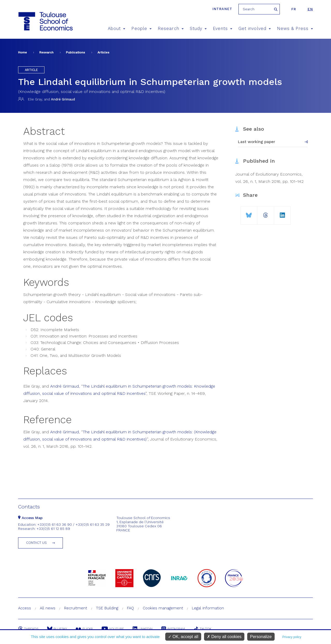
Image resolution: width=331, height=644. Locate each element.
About (117, 29)
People (141, 29)
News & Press (295, 29)
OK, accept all (183, 637)
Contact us (36, 543)
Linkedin (143, 629)
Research (171, 29)
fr (294, 9)
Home (22, 52)
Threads (28, 629)
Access (25, 608)
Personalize (261, 637)
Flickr (84, 629)
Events (223, 29)
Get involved (255, 29)
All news (48, 608)
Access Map (30, 518)
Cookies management (163, 608)
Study (198, 29)
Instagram (173, 629)
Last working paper (257, 142)
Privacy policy (292, 637)
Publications (76, 52)
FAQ (130, 608)
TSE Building (107, 608)
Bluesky (57, 629)
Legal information (208, 608)
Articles (103, 52)
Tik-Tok (202, 629)
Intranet (222, 9)
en (310, 9)
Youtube (113, 629)
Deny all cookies (224, 637)
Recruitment (76, 608)
